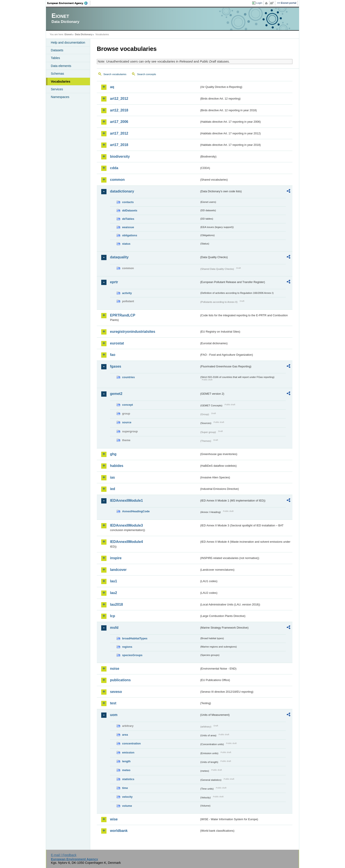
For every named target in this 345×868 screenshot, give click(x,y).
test (113, 703)
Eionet (68, 34)
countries (128, 377)
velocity (127, 797)
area (125, 735)
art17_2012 (119, 133)
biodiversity (120, 156)
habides (117, 466)
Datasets (57, 50)
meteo (126, 770)
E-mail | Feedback (64, 855)
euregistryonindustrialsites (133, 332)
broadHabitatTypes (135, 638)
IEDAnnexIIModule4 (126, 542)
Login (259, 3)
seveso (116, 692)
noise (115, 669)
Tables (55, 58)
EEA (69, 3)
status (126, 244)
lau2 (114, 593)
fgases (116, 366)
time (125, 788)
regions (127, 647)
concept (128, 405)
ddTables (128, 219)
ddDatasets (130, 210)
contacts (128, 202)
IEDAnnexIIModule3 (126, 525)
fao (113, 355)
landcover (118, 570)
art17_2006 (119, 122)
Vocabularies (61, 81)
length (126, 761)
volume (127, 806)
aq (112, 87)
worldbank (119, 831)
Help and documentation (68, 43)
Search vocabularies (115, 74)
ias (112, 477)
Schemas (57, 74)
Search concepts (147, 74)
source (127, 422)
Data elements (61, 66)
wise (114, 819)
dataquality (119, 257)
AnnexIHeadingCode (136, 511)
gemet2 (116, 394)
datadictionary (122, 191)
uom (114, 715)
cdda (114, 168)
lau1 (114, 581)
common (117, 180)
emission (128, 752)
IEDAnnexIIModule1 (126, 501)
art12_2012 (119, 99)
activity (127, 293)
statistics (128, 779)
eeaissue (128, 227)
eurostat (117, 343)
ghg (113, 454)
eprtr (114, 282)
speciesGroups (132, 655)
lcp (113, 616)
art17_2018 (119, 145)
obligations (130, 235)
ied (113, 489)
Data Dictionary (83, 34)
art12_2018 (119, 110)
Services (57, 89)
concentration (131, 743)
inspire (116, 558)
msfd (114, 628)
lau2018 (117, 604)
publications (120, 680)
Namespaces (60, 97)
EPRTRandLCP (123, 315)
